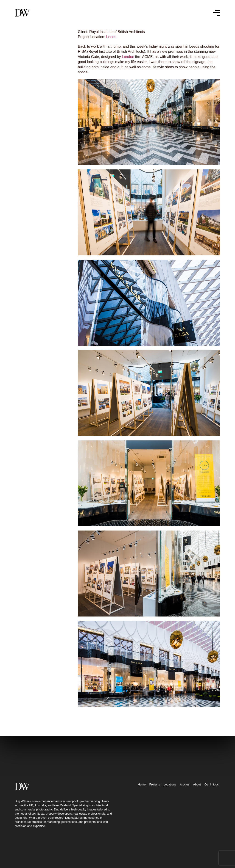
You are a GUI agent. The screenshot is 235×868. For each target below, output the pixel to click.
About (197, 806)
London (123, 57)
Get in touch (212, 806)
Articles (185, 806)
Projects (155, 806)
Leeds (106, 37)
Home (142, 806)
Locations (170, 806)
